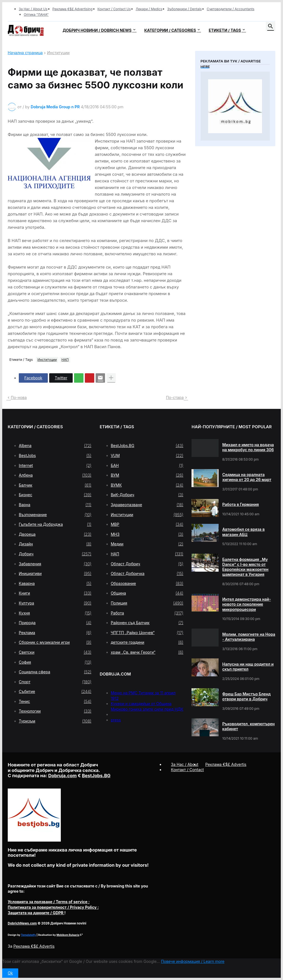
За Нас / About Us (33, 9)
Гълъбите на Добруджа (55, 524)
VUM (147, 456)
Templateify (28, 935)
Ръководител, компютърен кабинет (248, 726)
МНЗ (147, 534)
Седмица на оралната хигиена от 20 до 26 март (247, 477)
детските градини (147, 642)
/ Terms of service (48, 902)
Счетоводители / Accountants (231, 9)
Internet (55, 466)
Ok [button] (10, 973)
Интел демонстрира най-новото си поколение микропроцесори (247, 604)
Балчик (55, 485)
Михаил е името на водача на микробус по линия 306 (248, 447)
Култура (55, 603)
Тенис (55, 701)
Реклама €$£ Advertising (73, 9)
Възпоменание (55, 515)
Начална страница (25, 53)
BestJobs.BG (147, 446)
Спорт (55, 682)
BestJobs (55, 456)
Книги (55, 593)
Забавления (55, 564)
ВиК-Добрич (147, 495)
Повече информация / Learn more (193, 961)
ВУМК (147, 485)
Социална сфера (55, 672)
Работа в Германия (240, 504)
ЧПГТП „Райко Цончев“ (147, 633)
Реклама (55, 633)
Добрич (55, 554)
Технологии (55, 711)
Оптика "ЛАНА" (36, 15)
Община (147, 593)
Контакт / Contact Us (114, 9)
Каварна (55, 584)
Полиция (147, 603)
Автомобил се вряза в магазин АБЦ (243, 532)
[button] (271, 27)
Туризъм (55, 721)
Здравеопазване (147, 505)
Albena (55, 446)
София (55, 662)
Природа (55, 623)
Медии (147, 544)
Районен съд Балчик (147, 623)
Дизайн (55, 544)
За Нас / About (185, 764)
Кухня (55, 613)
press (116, 720)
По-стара (175, 397)
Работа (147, 613)
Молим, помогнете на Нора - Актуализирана (249, 637)
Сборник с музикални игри (55, 642)
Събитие (55, 692)
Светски (55, 652)
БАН (147, 466)
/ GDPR (36, 913)
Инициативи (55, 574)
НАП (65, 360)
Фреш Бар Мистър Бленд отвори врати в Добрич (246, 696)
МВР (147, 524)
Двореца (55, 534)
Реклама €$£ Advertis (34, 946)
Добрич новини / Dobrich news (97, 30)
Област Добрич (147, 564)
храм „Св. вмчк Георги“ (147, 652)
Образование (147, 584)
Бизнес (55, 495)
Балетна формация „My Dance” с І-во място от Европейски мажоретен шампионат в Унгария (245, 567)
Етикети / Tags (225, 30)
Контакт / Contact (188, 770)
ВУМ (147, 475)
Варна (55, 505)
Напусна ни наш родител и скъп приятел (248, 667)
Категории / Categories (170, 30)
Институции (58, 53)
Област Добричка (147, 574)
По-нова (19, 397)
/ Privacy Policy (53, 907)
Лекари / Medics (149, 9)
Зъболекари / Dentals (184, 9)
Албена (55, 475)
